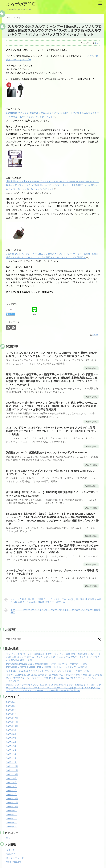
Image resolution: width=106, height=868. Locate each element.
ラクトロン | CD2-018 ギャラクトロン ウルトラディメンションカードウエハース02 (48, 671)
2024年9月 (12, 778)
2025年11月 (12, 722)
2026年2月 (12, 710)
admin (95, 335)
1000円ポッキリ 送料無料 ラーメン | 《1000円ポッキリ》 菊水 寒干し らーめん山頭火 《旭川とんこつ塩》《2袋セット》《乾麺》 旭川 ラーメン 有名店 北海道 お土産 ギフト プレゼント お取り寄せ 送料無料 (52, 406)
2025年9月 (12, 730)
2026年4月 (12, 702)
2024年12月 (12, 766)
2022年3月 (12, 791)
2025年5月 (12, 746)
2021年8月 (12, 815)
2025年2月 (12, 758)
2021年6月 (12, 823)
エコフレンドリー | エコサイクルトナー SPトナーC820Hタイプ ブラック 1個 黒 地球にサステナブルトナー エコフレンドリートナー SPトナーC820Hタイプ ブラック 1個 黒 (51, 431)
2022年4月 (12, 787)
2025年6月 (12, 742)
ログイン (11, 850)
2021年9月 (12, 811)
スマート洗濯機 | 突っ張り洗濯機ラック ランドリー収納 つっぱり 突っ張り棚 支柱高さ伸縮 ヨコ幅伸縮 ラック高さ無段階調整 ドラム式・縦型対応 (53, 600)
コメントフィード (15, 858)
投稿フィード (13, 854)
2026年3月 (12, 706)
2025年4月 (12, 750)
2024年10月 (12, 774)
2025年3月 (12, 754)
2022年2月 (12, 795)
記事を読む (92, 368)
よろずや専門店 (21, 4)
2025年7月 (12, 738)
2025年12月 (12, 718)
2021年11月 (12, 803)
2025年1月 (12, 762)
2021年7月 (12, 819)
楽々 (96, 43)
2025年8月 (12, 734)
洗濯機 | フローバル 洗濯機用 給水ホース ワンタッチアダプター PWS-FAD (48, 453)
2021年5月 (12, 827)
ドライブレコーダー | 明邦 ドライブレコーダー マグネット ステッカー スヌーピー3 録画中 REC (52, 611)
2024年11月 (12, 770)
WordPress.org (14, 862)
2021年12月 (12, 799)
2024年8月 (12, 782)
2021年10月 (12, 807)
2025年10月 (12, 726)
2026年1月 (12, 714)
